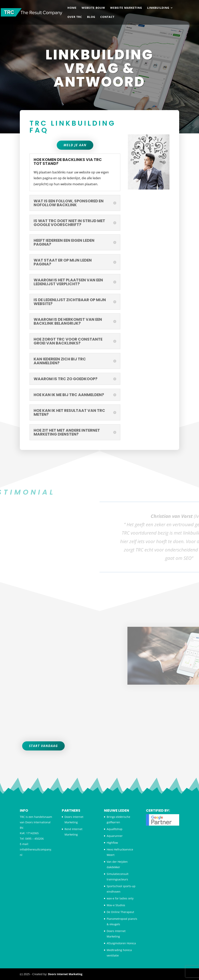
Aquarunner (115, 836)
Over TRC (75, 17)
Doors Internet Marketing (65, 974)
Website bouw (93, 8)
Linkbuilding (158, 8)
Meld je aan (75, 202)
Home (72, 8)
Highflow (112, 843)
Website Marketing (126, 8)
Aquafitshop (115, 829)
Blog (91, 17)
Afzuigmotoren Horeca (121, 943)
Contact (107, 17)
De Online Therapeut (120, 912)
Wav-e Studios (116, 905)
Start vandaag (43, 746)
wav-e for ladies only (120, 898)
